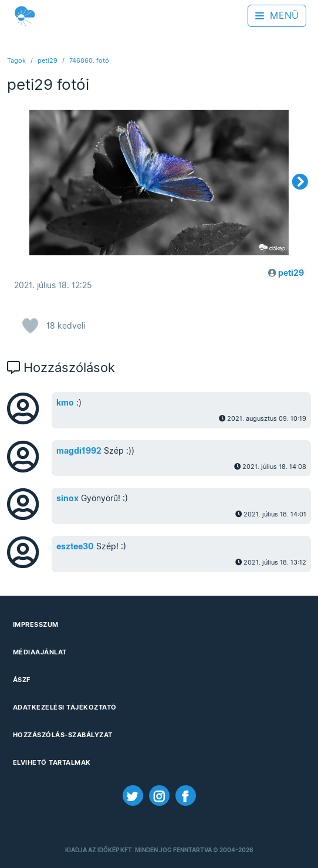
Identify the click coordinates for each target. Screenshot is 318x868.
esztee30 (75, 546)
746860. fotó (89, 60)
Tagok (16, 60)
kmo (65, 403)
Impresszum (36, 624)
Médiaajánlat (40, 652)
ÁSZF (22, 680)
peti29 (48, 60)
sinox (67, 498)
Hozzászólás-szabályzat (63, 735)
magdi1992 (79, 451)
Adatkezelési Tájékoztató (65, 707)
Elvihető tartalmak (52, 762)
